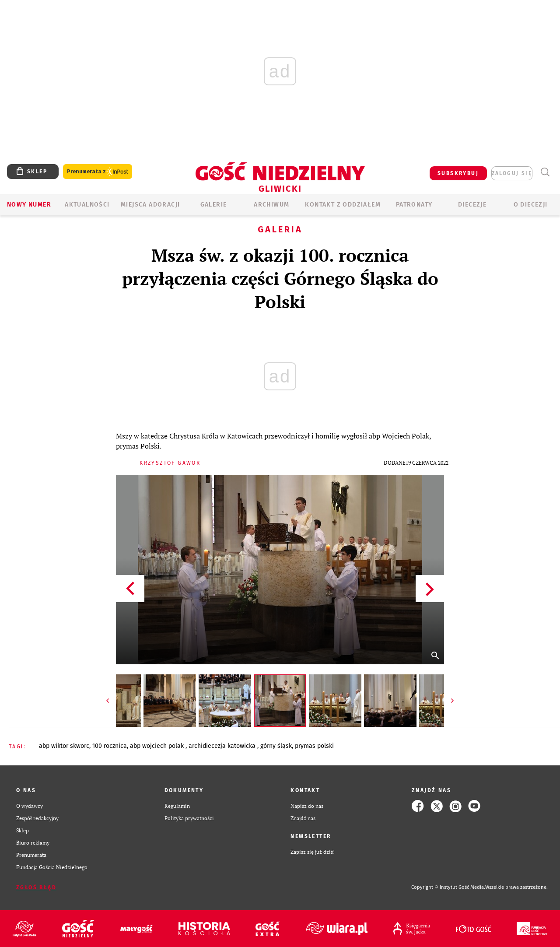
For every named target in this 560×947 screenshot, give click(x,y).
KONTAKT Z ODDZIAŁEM (343, 205)
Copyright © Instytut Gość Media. (448, 887)
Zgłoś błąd (36, 887)
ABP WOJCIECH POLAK (158, 746)
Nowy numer (29, 205)
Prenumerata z (98, 172)
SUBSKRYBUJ (458, 173)
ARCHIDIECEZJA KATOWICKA (223, 746)
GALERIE (214, 205)
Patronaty (414, 205)
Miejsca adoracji (150, 205)
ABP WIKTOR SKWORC (64, 746)
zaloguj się (512, 173)
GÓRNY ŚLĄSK (276, 746)
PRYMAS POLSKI (314, 746)
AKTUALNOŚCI (87, 205)
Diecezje (472, 205)
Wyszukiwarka (545, 172)
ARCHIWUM (271, 205)
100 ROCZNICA (110, 746)
